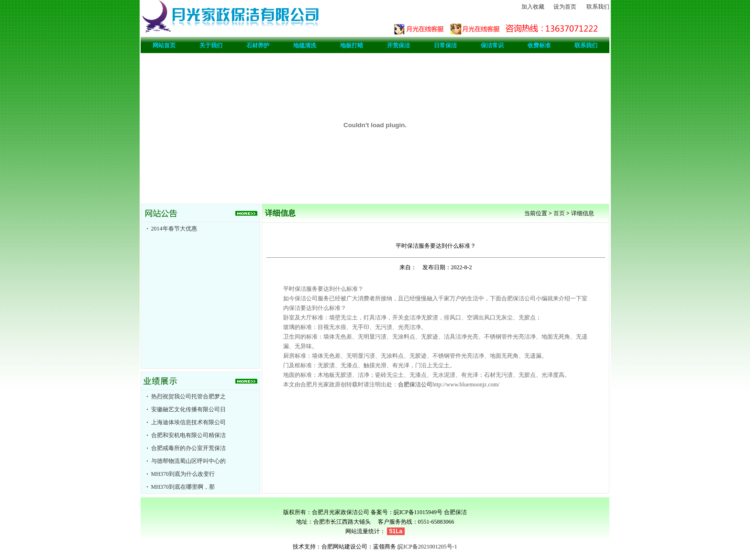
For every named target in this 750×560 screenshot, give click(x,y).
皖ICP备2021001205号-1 (427, 547)
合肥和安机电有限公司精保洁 (188, 435)
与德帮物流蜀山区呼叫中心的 (188, 461)
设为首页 (565, 7)
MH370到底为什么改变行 (183, 474)
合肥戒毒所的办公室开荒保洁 (188, 448)
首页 (559, 213)
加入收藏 (533, 7)
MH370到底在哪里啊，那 (183, 487)
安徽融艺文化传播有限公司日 (188, 409)
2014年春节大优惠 (174, 229)
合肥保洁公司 (415, 384)
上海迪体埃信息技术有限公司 (188, 422)
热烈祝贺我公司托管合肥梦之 (188, 396)
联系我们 (598, 7)
